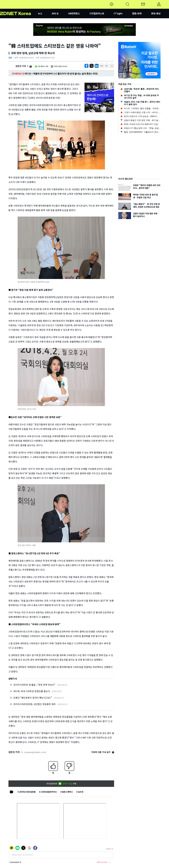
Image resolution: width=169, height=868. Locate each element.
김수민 (81, 792)
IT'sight (118, 13)
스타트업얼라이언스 (49, 792)
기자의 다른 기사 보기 (103, 752)
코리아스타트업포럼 (27, 792)
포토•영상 (156, 13)
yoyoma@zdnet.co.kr (35, 752)
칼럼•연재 (137, 13)
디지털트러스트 (97, 13)
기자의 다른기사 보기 (59, 66)
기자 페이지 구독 (42, 66)
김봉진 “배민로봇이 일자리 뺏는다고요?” (33, 698)
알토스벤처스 (67, 792)
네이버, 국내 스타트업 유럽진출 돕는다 (32, 691)
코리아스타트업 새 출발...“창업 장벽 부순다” (34, 685)
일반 (10, 58)
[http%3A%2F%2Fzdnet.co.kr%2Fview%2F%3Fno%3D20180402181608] (97, 66)
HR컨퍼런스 (74, 13)
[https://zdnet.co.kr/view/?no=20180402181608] (86, 66)
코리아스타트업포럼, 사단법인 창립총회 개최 (34, 704)
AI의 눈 (55, 13)
